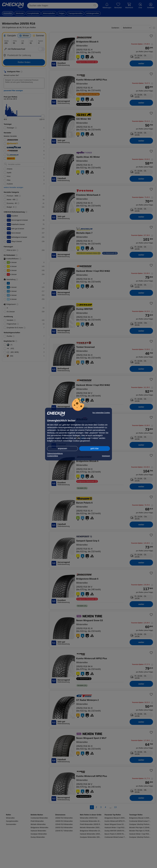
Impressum (106, 456)
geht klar (94, 448)
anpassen (62, 448)
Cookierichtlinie (52, 456)
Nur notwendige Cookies (101, 413)
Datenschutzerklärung (55, 453)
